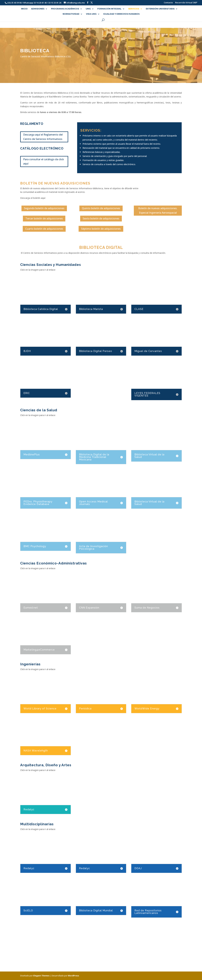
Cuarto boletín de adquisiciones (44, 229)
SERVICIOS (134, 9)
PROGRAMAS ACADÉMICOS (65, 9)
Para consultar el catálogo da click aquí (44, 161)
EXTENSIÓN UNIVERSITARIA (160, 9)
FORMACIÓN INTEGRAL (109, 9)
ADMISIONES (38, 9)
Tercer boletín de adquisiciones (44, 218)
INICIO (24, 9)
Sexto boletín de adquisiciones (101, 218)
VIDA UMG (91, 14)
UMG (88, 9)
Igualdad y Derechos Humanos (121, 14)
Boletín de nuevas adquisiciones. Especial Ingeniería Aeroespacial (158, 210)
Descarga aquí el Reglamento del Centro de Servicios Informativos (43, 137)
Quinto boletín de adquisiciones (101, 208)
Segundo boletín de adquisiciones (44, 208)
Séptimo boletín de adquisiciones (101, 229)
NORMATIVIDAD (71, 14)
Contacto (167, 3)
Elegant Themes (41, 976)
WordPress (74, 976)
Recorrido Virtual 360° (186, 3)
